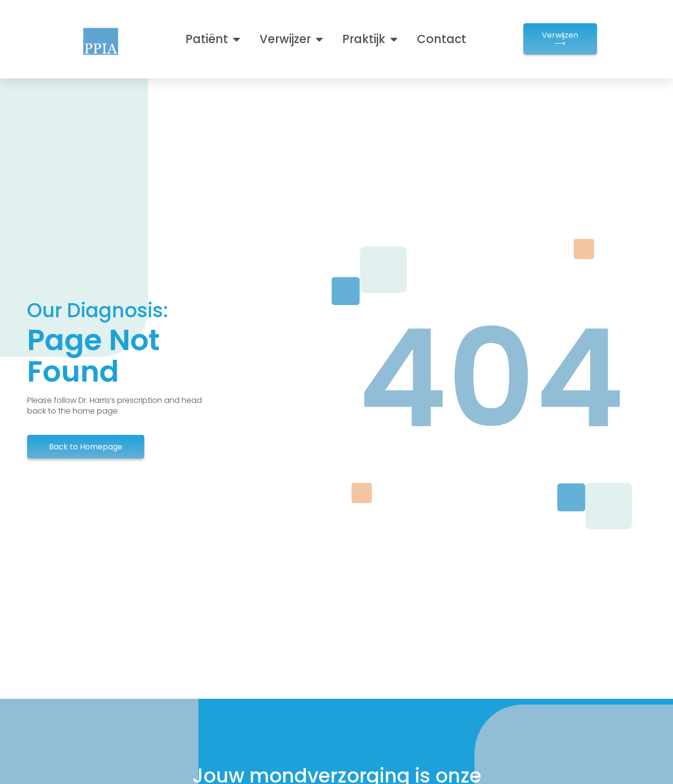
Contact (442, 39)
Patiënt (213, 39)
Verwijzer (291, 39)
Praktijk (370, 39)
